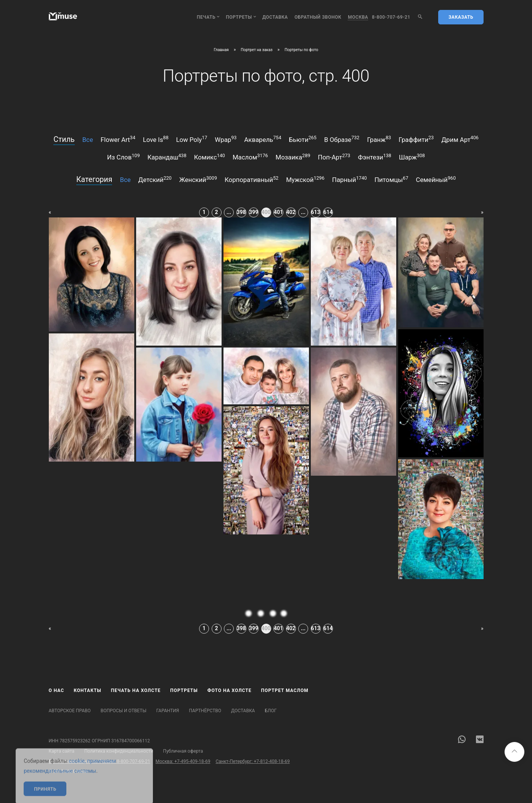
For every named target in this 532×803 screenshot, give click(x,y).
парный (350, 179)
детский (155, 179)
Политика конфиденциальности (119, 751)
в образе (342, 139)
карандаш (167, 157)
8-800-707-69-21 (391, 17)
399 (254, 212)
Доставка (275, 17)
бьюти (302, 139)
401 (278, 212)
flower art (118, 139)
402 (291, 212)
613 (316, 212)
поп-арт (334, 157)
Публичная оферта (183, 751)
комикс (210, 157)
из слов (124, 157)
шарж (412, 157)
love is (156, 139)
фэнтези (374, 157)
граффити (416, 139)
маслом (250, 157)
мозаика (293, 157)
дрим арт (460, 139)
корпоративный (252, 179)
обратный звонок (318, 17)
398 (241, 212)
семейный (436, 179)
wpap (226, 139)
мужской (305, 179)
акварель (263, 139)
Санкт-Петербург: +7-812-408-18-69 (252, 761)
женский (198, 179)
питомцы (391, 179)
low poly (192, 139)
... (229, 212)
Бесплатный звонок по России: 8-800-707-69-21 (100, 761)
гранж (379, 139)
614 (328, 212)
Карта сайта (62, 751)
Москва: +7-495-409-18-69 (183, 761)
